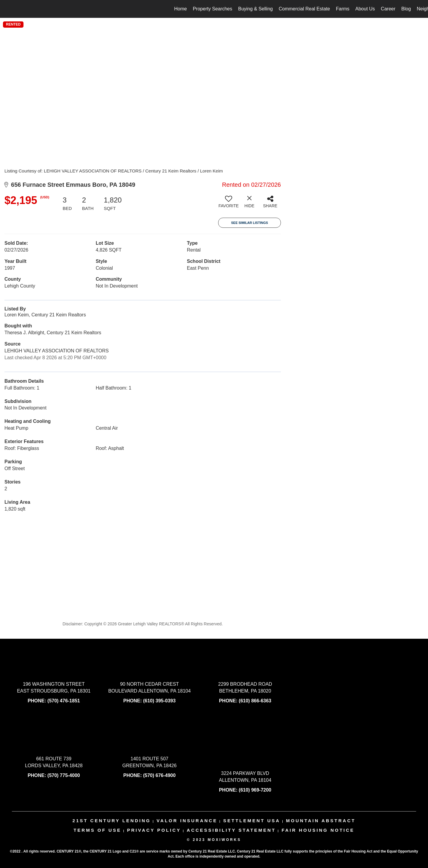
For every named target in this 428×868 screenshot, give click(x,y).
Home (181, 9)
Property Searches (213, 9)
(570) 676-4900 (159, 775)
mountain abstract (321, 821)
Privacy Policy (154, 830)
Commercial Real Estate (305, 9)
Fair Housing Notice (318, 830)
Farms (343, 9)
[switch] (229, 204)
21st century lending (112, 821)
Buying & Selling (255, 9)
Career (388, 9)
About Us (365, 9)
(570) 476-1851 (64, 701)
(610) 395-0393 (159, 701)
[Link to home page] (8, 9)
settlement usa (252, 821)
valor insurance (187, 821)
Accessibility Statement (231, 830)
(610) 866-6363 (255, 701)
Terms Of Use (97, 830)
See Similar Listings (249, 223)
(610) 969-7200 (255, 790)
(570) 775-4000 (64, 775)
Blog (406, 9)
